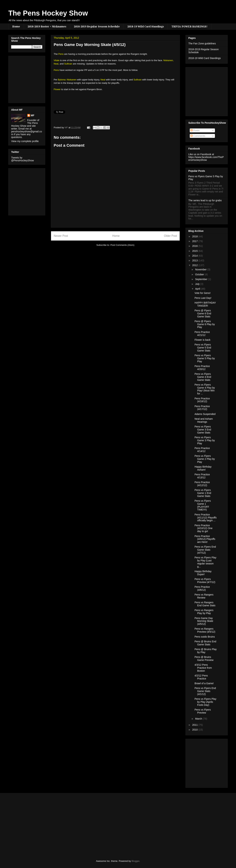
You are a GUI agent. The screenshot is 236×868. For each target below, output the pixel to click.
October (200, 274)
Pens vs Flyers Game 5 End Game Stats (203, 348)
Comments (198, 136)
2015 (195, 251)
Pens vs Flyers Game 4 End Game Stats (203, 377)
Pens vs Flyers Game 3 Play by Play (205, 440)
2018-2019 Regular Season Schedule (97, 27)
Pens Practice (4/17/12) (202, 408)
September (201, 279)
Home (16, 27)
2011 (195, 725)
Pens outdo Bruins (205, 637)
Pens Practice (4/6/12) (202, 588)
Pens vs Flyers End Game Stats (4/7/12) (205, 550)
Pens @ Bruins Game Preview (204, 659)
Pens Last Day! (203, 298)
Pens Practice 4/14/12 (202, 450)
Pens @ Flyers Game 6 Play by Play (205, 324)
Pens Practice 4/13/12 (202, 476)
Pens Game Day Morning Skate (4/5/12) (204, 621)
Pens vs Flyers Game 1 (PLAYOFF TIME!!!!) (203, 505)
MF (33, 115)
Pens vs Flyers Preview (203, 711)
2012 (195, 265)
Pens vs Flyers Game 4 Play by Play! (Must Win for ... (205, 389)
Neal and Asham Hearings (204, 420)
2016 (195, 246)
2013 (195, 260)
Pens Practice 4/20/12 (202, 368)
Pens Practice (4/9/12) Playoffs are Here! (205, 539)
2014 (195, 256)
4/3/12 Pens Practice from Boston (203, 668)
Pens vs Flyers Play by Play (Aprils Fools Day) (205, 702)
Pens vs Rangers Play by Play (204, 612)
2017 (195, 241)
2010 (195, 730)
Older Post (170, 236)
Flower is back (202, 340)
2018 (195, 236)
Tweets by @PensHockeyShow (23, 159)
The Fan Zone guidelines (202, 43)
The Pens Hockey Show (48, 13)
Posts (195, 130)
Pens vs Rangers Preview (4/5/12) (205, 630)
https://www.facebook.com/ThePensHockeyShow (206, 159)
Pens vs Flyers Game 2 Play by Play (205, 459)
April (198, 289)
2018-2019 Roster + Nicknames (47, 27)
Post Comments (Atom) (122, 245)
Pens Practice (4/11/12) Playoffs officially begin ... (206, 518)
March (199, 719)
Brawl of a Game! (204, 683)
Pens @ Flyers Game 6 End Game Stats (203, 313)
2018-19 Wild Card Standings (146, 27)
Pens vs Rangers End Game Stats (205, 604)
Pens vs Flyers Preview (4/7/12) (205, 581)
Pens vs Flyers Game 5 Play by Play (205, 358)
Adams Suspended (205, 414)
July (198, 284)
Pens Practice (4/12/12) (202, 484)
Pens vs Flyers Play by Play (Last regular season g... (205, 562)
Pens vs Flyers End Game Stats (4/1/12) (205, 691)
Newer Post (61, 236)
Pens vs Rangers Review (204, 596)
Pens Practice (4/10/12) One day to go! (203, 528)
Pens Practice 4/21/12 (202, 334)
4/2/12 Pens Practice (201, 677)
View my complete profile (25, 141)
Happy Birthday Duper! (203, 573)
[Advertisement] (22, 78)
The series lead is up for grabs (205, 200)
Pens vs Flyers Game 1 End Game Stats (203, 493)
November (201, 269)
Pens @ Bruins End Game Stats (205, 643)
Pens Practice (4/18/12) (202, 400)
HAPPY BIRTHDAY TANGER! (205, 304)
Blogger (135, 861)
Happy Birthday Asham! (203, 468)
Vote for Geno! (203, 293)
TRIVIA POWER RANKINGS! (189, 27)
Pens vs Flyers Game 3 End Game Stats (203, 430)
